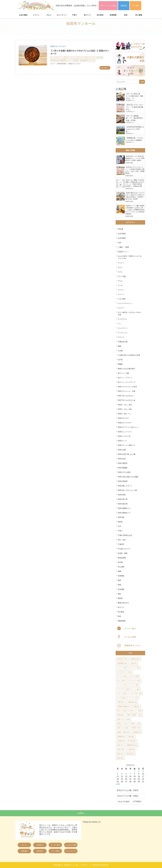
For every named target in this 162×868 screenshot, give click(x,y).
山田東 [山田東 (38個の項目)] (121, 741)
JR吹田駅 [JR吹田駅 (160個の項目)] (122, 663)
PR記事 (121, 229)
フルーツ (121, 337)
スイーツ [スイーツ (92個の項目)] (134, 685)
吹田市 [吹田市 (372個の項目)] (136, 728)
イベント (36, 15)
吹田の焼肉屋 (123, 481)
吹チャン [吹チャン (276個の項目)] (122, 711)
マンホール (82, 58)
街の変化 (100, 15)
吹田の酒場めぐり (124, 508)
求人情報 (136, 6)
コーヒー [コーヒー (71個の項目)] (122, 685)
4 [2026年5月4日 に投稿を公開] (118, 774)
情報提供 (124, 6)
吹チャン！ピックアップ (127, 382)
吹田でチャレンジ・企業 (127, 391)
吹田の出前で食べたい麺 (127, 454)
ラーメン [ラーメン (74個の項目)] (133, 698)
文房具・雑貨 (123, 553)
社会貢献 (121, 589)
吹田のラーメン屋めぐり (127, 445)
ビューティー (62, 15)
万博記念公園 (123, 342)
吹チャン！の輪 (123, 373)
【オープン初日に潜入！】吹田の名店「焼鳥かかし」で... (135, 96)
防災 (126, 15)
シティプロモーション (57, 58)
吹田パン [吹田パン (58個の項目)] (135, 724)
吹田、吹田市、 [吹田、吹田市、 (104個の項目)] (134, 715)
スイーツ (121, 294)
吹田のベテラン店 (124, 436)
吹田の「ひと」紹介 (125, 405)
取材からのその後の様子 (127, 369)
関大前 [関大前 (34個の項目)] (130, 754)
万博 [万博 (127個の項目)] (121, 702)
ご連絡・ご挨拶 (123, 247)
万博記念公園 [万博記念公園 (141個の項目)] (123, 706)
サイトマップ (71, 851)
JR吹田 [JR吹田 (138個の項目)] (135, 659)
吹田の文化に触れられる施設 (128, 477)
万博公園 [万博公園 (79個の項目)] (132, 702)
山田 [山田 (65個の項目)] (131, 737)
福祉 (119, 594)
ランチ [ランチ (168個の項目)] (121, 698)
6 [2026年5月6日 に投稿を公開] (126, 774)
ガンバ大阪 (122, 276)
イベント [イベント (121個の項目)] (122, 668)
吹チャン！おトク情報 (108, 6)
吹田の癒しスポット (125, 486)
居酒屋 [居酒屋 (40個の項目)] (121, 737)
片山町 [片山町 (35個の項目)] (131, 750)
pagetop (81, 813)
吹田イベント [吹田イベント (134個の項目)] (123, 719)
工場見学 (121, 544)
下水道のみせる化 (56, 61)
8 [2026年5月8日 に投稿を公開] (135, 774)
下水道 (101, 58)
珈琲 (119, 580)
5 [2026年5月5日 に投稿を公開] (122, 774)
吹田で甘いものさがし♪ (126, 396)
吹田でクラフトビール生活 (127, 387)
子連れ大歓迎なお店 (125, 535)
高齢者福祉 (122, 621)
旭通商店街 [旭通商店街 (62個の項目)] (132, 745)
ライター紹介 (55, 845)
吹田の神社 (122, 495)
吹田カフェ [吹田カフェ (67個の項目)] (122, 724)
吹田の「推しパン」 (125, 414)
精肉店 (120, 598)
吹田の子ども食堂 (124, 472)
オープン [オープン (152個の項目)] (122, 676)
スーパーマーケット (125, 303)
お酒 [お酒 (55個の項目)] (134, 663)
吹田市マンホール (89, 61)
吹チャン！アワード (125, 378)
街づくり (87, 15)
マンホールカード (92, 58)
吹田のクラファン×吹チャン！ (129, 427)
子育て (75, 15)
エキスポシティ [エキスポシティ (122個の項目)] (124, 672)
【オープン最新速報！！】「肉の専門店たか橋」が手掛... (135, 118)
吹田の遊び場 (123, 504)
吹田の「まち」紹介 (125, 409)
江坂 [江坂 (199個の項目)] (121, 750)
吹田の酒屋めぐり (124, 513)
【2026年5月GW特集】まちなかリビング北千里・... (135, 129)
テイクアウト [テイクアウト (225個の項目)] (123, 689)
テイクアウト (123, 319)
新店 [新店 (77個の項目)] (120, 745)
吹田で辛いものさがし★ (127, 400)
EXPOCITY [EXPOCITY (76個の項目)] (122, 659)
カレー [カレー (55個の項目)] (121, 681)
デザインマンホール (71, 58)
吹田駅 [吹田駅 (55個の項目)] (137, 732)
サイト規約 (55, 851)
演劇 (119, 571)
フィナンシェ (123, 333)
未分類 (120, 562)
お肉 (119, 243)
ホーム (24, 845)
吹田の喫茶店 (123, 463)
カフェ (120, 267)
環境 (119, 585)
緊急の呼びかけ (123, 603)
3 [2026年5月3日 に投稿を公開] (143, 771)
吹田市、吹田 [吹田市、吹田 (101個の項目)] (123, 732)
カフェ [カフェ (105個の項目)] (134, 676)
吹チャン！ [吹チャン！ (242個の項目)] (136, 711)
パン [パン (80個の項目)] (136, 689)
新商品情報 (122, 558)
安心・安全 (122, 540)
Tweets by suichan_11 (92, 822)
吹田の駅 (121, 517)
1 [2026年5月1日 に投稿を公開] (135, 771)
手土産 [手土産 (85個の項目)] (132, 741)
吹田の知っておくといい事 (127, 490)
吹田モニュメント (68, 61)
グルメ (49, 15)
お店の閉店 (122, 234)
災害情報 (113, 15)
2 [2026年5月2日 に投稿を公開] (139, 771)
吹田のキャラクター (58, 46)
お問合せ (40, 845)
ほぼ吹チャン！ (123, 252)
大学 (119, 526)
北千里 (120, 360)
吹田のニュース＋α (125, 432)
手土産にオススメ (124, 549)
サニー (53, 64)
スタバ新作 (122, 299)
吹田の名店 (122, 459)
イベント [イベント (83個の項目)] (135, 668)
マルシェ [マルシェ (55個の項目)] (122, 693)
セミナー (121, 308)
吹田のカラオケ (123, 418)
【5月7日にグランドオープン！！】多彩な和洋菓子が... (135, 107)
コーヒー (121, 290)
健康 (119, 346)
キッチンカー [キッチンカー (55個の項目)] (134, 681)
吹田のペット (123, 441)
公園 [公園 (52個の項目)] (136, 706)
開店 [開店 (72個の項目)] (120, 754)
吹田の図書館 (123, 468)
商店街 (120, 522)
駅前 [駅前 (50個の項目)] (120, 758)
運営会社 (40, 851)
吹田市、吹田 (79, 61)
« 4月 (118, 784)
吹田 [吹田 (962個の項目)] (121, 715)
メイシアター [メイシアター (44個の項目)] (135, 693)
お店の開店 (23, 15)
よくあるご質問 (71, 845)
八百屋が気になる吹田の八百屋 (129, 355)
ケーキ (120, 285)
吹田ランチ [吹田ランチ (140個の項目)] (123, 728)
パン (119, 324)
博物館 (120, 364)
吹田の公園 (122, 450)
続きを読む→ (105, 68)
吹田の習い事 (123, 499)
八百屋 (120, 351)
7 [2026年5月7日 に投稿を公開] (130, 774)
